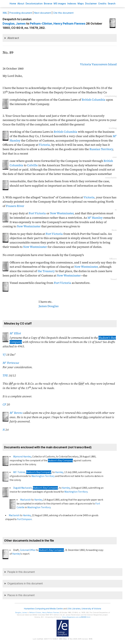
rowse (48, 4)
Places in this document (21, 595)
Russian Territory (101, 149)
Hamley (59, 472)
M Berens (16, 413)
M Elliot (15, 333)
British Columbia (94, 100)
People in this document (21, 572)
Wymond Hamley (22, 457)
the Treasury (46, 271)
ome (13, 4)
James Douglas (49, 306)
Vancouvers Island (104, 64)
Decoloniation (34, 4)
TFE (5, 375)
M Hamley (95, 218)
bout (21, 4)
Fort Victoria (37, 213)
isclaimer (91, 4)
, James (14, 24)
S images (60, 4)
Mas (81, 4)
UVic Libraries (74, 609)
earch (112, 4)
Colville (32, 165)
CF (4, 404)
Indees (72, 4)
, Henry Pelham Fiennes (58, 24)
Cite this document (63, 13)
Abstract (13, 38)
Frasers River (15, 206)
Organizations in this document (25, 584)
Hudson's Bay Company (60, 460)
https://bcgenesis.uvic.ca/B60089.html (76, 617)
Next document (43, 13)
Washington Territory (43, 476)
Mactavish (26, 500)
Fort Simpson (24, 519)
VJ (4, 355)
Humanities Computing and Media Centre (43, 609)
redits (102, 4)
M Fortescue (11, 363)
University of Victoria (91, 609)
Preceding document (21, 13)
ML (5, 13)
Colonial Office (28, 550)
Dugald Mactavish (22, 488)
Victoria (86, 64)
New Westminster (62, 213)
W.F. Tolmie (19, 472)
